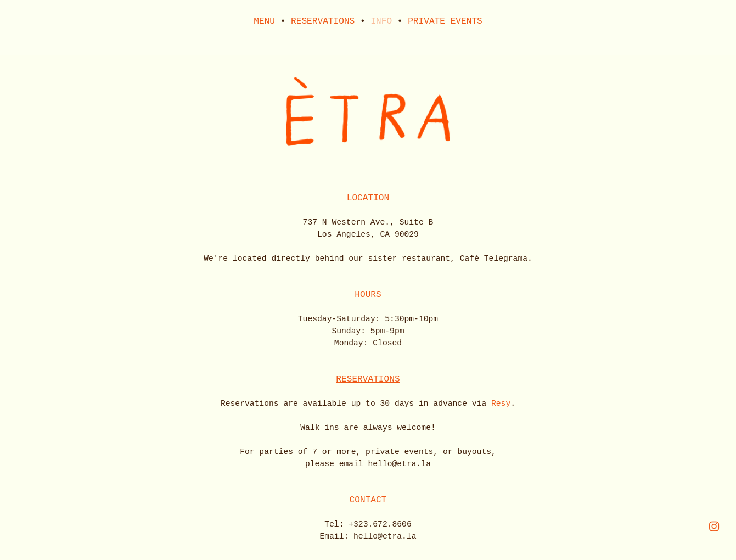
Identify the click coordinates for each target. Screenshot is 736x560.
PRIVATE (426, 21)
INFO (381, 21)
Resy (501, 404)
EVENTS (467, 21)
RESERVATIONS (323, 21)
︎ (714, 527)
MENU (264, 21)
